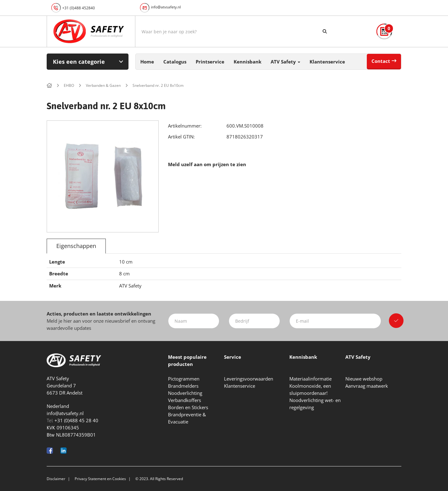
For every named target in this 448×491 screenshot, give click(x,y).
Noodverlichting (185, 393)
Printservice (210, 62)
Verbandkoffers (184, 400)
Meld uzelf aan (185, 164)
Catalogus (175, 62)
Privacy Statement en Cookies (100, 479)
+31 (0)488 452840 (79, 8)
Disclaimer (56, 479)
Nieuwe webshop (364, 379)
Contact (381, 61)
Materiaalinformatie (310, 379)
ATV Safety (285, 62)
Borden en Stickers (188, 407)
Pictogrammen (184, 379)
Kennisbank (247, 62)
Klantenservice (327, 62)
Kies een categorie (79, 62)
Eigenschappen (76, 246)
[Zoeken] (325, 31)
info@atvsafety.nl (166, 7)
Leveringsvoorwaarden (249, 379)
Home (147, 62)
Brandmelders (183, 386)
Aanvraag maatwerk (367, 386)
